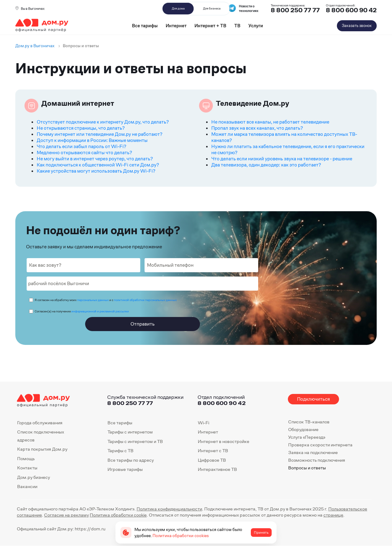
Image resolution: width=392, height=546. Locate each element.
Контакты (27, 468)
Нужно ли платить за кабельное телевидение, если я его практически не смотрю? (288, 149)
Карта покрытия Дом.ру (42, 449)
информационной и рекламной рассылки (100, 311)
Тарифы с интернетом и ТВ (135, 441)
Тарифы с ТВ (121, 451)
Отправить (143, 324)
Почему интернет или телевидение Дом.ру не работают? (100, 134)
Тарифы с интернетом (130, 432)
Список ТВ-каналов (309, 422)
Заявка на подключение (313, 452)
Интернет (176, 26)
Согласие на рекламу (66, 515)
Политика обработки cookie (118, 515)
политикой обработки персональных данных (145, 300)
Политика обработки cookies (181, 536)
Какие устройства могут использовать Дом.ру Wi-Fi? (96, 171)
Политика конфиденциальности (169, 509)
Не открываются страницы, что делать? (81, 128)
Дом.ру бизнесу (34, 477)
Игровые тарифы (125, 469)
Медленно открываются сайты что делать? (84, 153)
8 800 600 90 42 (351, 10)
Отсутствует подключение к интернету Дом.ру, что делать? (103, 122)
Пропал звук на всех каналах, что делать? (257, 128)
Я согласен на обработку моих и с (106, 300)
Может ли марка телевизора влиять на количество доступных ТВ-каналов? (284, 137)
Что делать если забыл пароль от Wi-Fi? (81, 146)
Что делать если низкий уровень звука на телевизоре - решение (282, 159)
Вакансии (27, 486)
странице (333, 515)
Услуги (256, 26)
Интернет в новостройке (224, 441)
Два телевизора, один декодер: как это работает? (266, 165)
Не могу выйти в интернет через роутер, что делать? (95, 159)
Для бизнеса (212, 8)
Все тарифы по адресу (131, 460)
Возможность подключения (317, 460)
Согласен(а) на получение (82, 311)
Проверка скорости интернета (320, 445)
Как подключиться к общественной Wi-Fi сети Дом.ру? (98, 165)
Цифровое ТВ (212, 460)
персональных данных (93, 300)
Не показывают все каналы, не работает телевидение (270, 122)
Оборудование (303, 429)
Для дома (178, 8)
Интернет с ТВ (213, 451)
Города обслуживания (40, 423)
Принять (261, 533)
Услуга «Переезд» (307, 437)
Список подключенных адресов (41, 436)
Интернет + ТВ (210, 26)
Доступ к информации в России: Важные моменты (92, 140)
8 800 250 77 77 (130, 403)
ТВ (237, 26)
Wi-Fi (204, 423)
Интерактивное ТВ (217, 469)
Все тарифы (145, 26)
